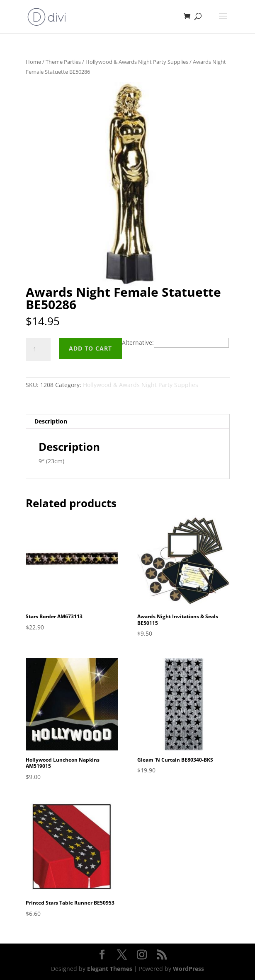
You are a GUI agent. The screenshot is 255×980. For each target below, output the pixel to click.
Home (33, 62)
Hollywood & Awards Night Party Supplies (137, 62)
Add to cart (90, 348)
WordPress (188, 969)
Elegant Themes (110, 969)
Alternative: (138, 342)
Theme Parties (63, 62)
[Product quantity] (38, 349)
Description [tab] (51, 421)
